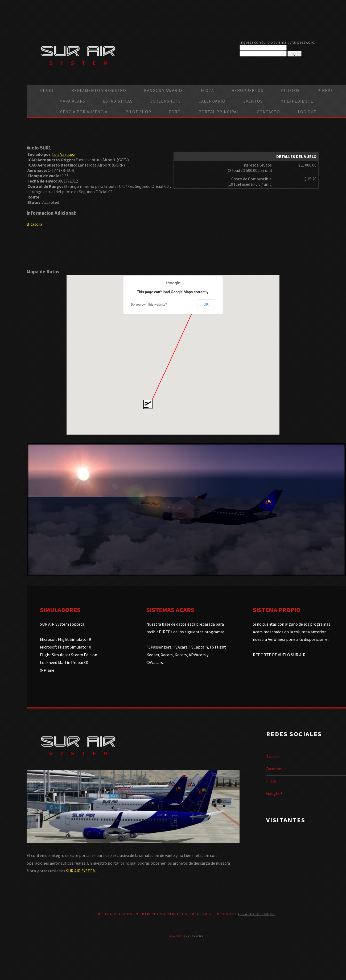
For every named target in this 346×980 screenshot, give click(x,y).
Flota (207, 90)
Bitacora (34, 224)
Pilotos (290, 90)
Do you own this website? (149, 305)
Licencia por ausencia (82, 112)
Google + (274, 793)
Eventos (253, 101)
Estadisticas (118, 101)
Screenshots (166, 101)
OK (206, 304)
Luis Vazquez (64, 154)
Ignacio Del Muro (257, 914)
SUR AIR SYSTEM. (81, 871)
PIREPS (325, 90)
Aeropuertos (248, 90)
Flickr (271, 781)
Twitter (273, 756)
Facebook (275, 769)
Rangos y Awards (163, 90)
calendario (212, 101)
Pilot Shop (138, 112)
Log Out (307, 112)
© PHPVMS (196, 936)
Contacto (268, 112)
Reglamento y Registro (99, 90)
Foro (175, 112)
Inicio (47, 90)
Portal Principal (219, 112)
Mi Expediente (297, 101)
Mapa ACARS (72, 101)
